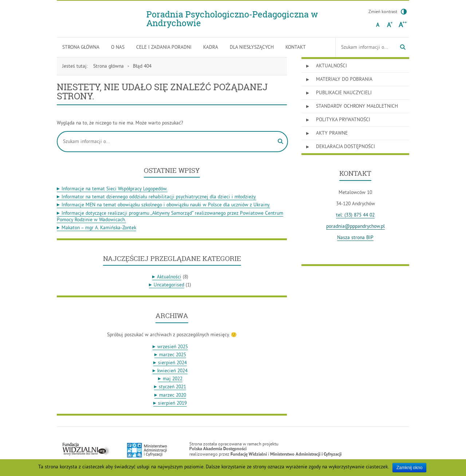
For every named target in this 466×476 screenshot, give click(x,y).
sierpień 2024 (172, 363)
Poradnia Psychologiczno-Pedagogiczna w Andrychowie (232, 19)
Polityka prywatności (343, 120)
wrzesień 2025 (173, 347)
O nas (118, 47)
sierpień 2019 (172, 403)
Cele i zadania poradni (164, 47)
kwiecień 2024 (172, 371)
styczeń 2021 (172, 387)
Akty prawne (332, 133)
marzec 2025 (173, 355)
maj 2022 (173, 379)
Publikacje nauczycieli (344, 93)
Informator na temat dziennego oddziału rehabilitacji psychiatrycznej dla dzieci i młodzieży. (159, 197)
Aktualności (169, 277)
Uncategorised (169, 285)
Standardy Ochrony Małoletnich (357, 106)
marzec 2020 (173, 395)
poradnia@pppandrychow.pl (356, 226)
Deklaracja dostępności (345, 146)
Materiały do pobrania (344, 79)
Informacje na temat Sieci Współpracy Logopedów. (114, 189)
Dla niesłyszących (252, 47)
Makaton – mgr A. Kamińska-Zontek (99, 228)
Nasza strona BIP (355, 237)
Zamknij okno (409, 468)
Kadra (211, 47)
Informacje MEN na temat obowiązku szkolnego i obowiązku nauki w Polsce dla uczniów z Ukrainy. (166, 205)
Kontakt (296, 47)
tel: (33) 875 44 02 (355, 215)
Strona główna (81, 47)
